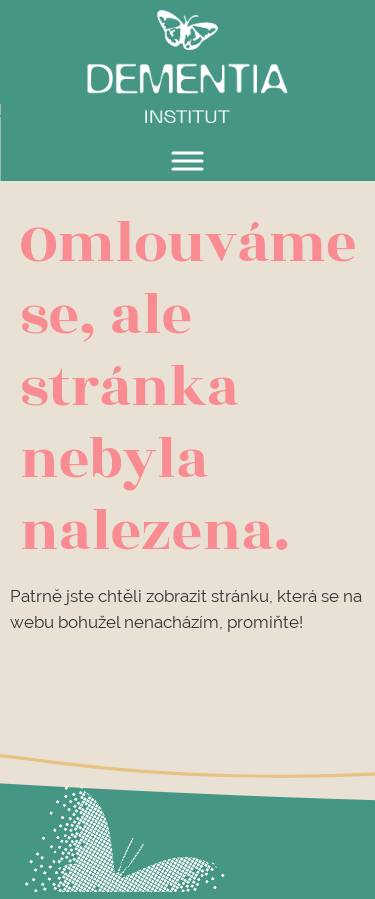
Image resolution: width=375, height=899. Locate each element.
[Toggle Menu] (188, 160)
